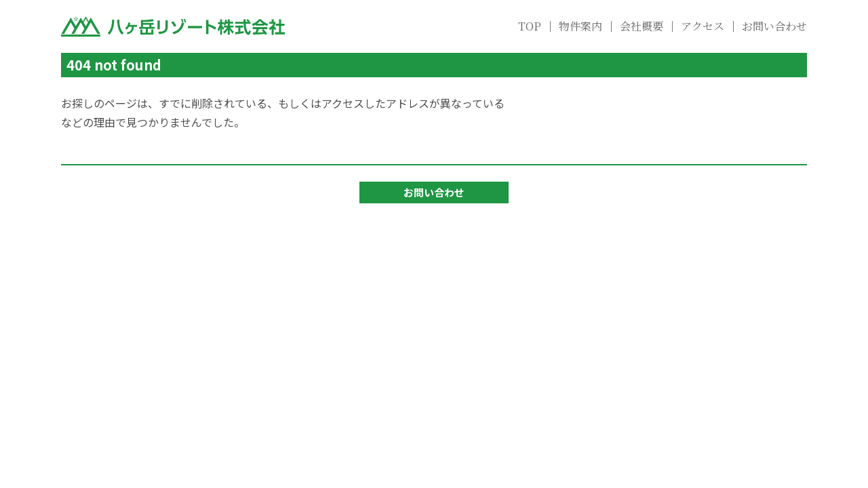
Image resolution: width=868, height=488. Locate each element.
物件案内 (580, 26)
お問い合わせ (774, 26)
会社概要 (642, 26)
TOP (530, 26)
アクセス (703, 26)
